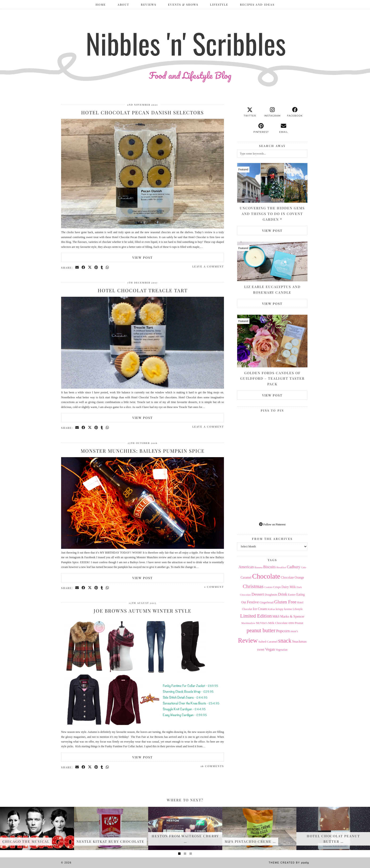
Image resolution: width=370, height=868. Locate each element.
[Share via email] (77, 267)
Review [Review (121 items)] (248, 640)
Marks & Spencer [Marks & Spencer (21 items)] (292, 616)
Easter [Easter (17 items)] (292, 595)
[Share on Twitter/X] (90, 267)
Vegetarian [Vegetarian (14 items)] (282, 650)
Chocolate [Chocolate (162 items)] (266, 576)
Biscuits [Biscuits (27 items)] (269, 567)
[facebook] (295, 112)
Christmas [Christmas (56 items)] (253, 586)
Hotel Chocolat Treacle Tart (143, 290)
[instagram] (272, 112)
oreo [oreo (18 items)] (291, 623)
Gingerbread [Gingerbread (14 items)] (267, 602)
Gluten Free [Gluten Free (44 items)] (285, 602)
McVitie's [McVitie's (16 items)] (262, 623)
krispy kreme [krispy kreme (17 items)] (284, 609)
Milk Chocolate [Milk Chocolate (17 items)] (278, 623)
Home (101, 4)
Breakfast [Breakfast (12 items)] (281, 567)
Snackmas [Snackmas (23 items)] (299, 641)
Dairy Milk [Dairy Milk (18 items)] (289, 587)
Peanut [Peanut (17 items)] (299, 623)
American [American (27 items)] (246, 567)
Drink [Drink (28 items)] (283, 594)
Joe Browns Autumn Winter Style (143, 611)
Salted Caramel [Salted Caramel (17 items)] (268, 642)
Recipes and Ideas (257, 4)
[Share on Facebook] (84, 267)
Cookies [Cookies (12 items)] (268, 587)
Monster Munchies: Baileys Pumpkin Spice (143, 451)
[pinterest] (261, 128)
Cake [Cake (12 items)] (303, 567)
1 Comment (214, 587)
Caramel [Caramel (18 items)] (246, 578)
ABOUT (123, 4)
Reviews (149, 4)
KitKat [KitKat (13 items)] (271, 609)
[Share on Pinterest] (96, 267)
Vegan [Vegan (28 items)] (270, 649)
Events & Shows (183, 4)
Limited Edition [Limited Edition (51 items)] (256, 616)
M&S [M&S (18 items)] (276, 617)
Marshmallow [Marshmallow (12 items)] (248, 623)
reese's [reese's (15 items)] (294, 631)
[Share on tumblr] (102, 267)
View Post (143, 257)
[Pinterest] (255, 432)
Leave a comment (208, 266)
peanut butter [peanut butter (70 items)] (261, 630)
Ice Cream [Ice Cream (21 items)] (260, 609)
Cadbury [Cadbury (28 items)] (293, 567)
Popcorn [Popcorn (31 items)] (283, 631)
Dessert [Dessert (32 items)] (258, 594)
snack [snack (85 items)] (285, 641)
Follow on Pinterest (272, 524)
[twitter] (250, 112)
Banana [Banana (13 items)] (258, 567)
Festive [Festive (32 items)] (253, 602)
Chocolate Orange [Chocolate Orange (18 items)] (292, 578)
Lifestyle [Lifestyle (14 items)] (298, 609)
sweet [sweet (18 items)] (261, 650)
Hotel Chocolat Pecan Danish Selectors (143, 112)
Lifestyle (219, 4)
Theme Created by (289, 863)
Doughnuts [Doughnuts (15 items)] (271, 595)
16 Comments (212, 766)
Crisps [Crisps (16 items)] (277, 587)
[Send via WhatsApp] (107, 267)
